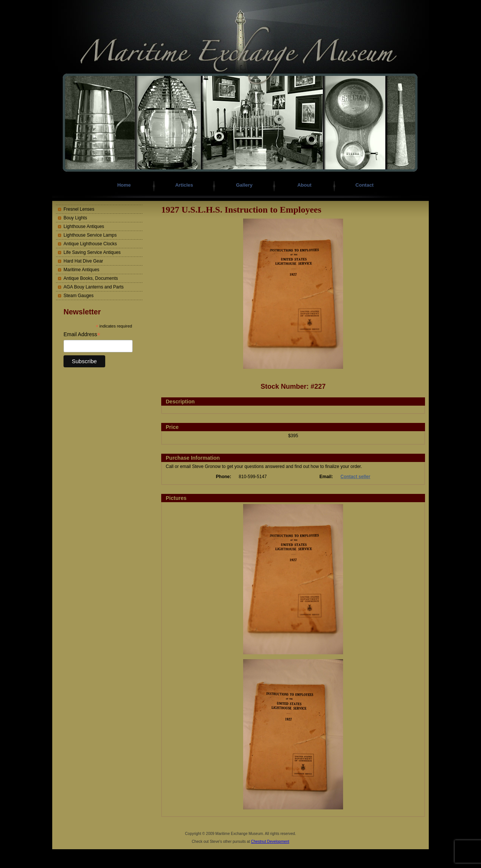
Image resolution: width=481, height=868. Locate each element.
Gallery (244, 185)
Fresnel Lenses (79, 209)
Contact (365, 185)
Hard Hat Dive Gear (83, 261)
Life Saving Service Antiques (92, 252)
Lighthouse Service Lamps (90, 235)
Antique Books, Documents (91, 278)
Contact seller (355, 477)
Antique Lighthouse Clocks (90, 244)
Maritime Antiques (81, 270)
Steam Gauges (79, 296)
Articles (184, 185)
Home (124, 185)
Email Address (82, 334)
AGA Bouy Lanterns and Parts (94, 287)
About (304, 185)
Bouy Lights (75, 218)
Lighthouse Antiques (84, 226)
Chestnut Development (270, 842)
